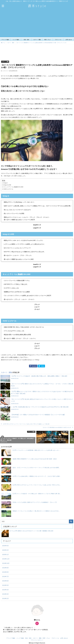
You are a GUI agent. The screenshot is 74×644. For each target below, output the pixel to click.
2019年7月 (5, 577)
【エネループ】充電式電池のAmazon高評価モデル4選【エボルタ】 (57, 427)
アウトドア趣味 (5, 40)
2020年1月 (5, 555)
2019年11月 (6, 559)
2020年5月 (5, 546)
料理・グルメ (48, 40)
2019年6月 (5, 581)
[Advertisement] (37, 24)
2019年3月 (5, 594)
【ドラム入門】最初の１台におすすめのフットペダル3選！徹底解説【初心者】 (32, 531)
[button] (3, 437)
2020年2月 (5, 550)
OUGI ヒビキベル (8, 189)
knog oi (5, 183)
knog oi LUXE (7, 185)
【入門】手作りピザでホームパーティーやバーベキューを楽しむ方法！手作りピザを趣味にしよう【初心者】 (26, 424)
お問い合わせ (69, 40)
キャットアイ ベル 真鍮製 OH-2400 (13, 187)
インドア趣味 (16, 40)
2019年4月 (5, 590)
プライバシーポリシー (37, 640)
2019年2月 (5, 598)
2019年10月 (6, 563)
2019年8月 (5, 572)
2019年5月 (5, 585)
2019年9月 (5, 568)
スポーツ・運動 (37, 40)
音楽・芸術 (26, 40)
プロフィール (58, 40)
